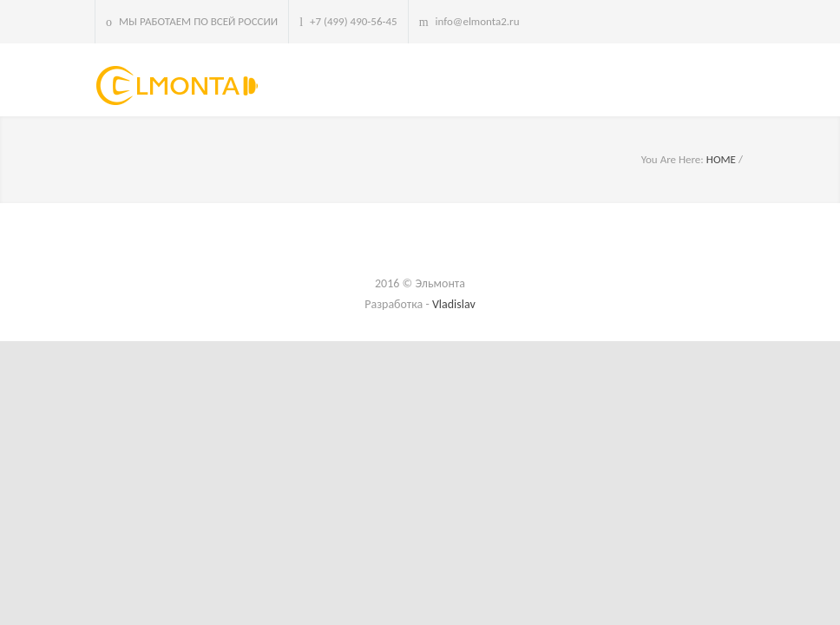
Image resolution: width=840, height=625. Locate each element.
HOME (721, 159)
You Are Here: (673, 159)
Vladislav (454, 304)
